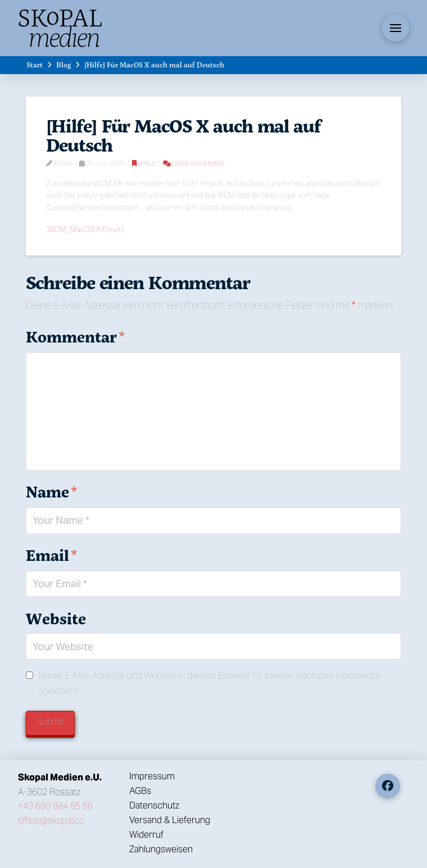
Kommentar (75, 337)
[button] (396, 28)
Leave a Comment (194, 163)
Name (51, 492)
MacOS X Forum (96, 229)
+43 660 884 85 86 (55, 806)
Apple (144, 163)
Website (56, 618)
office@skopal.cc (51, 821)
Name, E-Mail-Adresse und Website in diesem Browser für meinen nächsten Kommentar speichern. (210, 683)
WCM (56, 229)
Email (51, 555)
